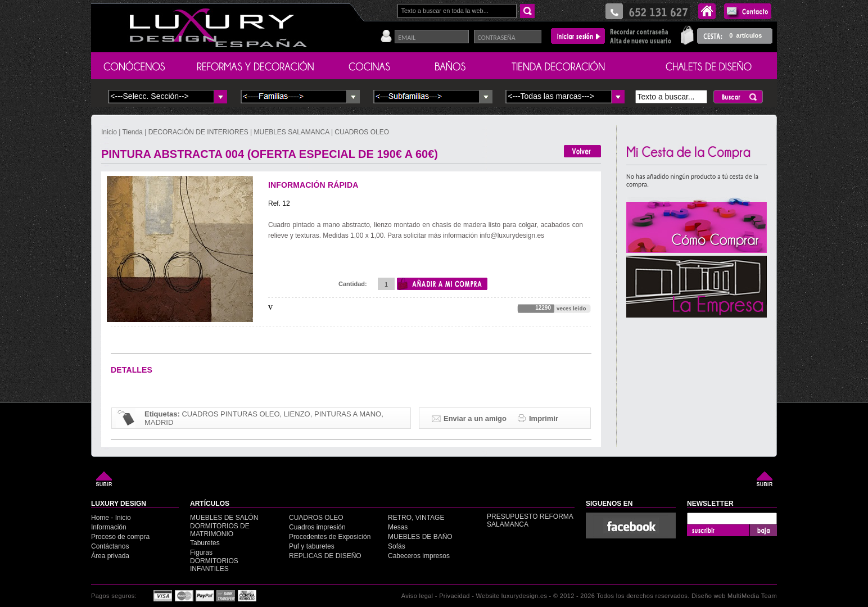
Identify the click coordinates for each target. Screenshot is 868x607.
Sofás (397, 546)
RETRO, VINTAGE (416, 518)
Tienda (133, 132)
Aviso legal (417, 596)
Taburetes (205, 543)
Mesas (398, 527)
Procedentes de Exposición (330, 537)
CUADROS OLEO (362, 132)
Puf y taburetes (312, 546)
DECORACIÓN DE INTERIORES (199, 132)
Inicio (110, 132)
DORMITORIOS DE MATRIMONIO (220, 530)
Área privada (110, 556)
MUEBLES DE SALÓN (224, 518)
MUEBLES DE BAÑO (420, 537)
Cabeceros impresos (419, 556)
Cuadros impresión (317, 527)
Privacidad (455, 596)
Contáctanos (110, 546)
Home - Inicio (111, 518)
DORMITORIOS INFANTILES (214, 565)
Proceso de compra (120, 537)
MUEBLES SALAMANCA (292, 132)
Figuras (201, 552)
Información (109, 527)
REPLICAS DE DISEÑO (325, 556)
